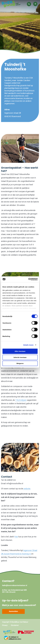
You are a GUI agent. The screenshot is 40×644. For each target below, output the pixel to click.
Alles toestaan (20, 351)
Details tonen (28, 345)
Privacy (5, 625)
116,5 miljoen (21, 400)
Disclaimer (15, 625)
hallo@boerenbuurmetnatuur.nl (15, 585)
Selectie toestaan (20, 357)
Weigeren (20, 363)
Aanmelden (13, 611)
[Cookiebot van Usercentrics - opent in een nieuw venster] (29, 279)
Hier (16, 537)
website (27, 489)
